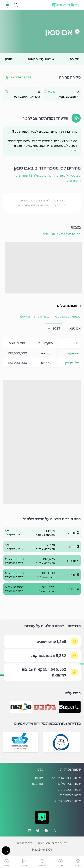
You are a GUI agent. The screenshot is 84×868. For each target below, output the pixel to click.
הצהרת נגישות (25, 843)
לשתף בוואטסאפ (19, 77)
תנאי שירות (44, 843)
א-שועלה (73, 353)
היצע (9, 59)
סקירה (74, 59)
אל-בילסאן (72, 363)
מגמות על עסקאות (41, 59)
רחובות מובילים (69, 305)
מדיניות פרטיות (59, 843)
